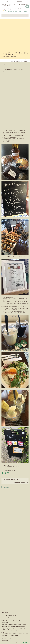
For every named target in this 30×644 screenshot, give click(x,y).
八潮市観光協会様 (15, 638)
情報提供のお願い (9, 620)
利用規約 (12, 610)
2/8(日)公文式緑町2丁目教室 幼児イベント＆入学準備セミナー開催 (15, 583)
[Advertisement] (15, 36)
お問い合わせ (22, 620)
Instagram (15, 625)
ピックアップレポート (7, 566)
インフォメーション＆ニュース (9, 564)
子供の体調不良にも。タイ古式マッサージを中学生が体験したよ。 (14, 598)
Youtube (15, 630)
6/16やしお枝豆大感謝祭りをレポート (10, 429)
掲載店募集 (16, 620)
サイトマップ (17, 610)
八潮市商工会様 (22, 638)
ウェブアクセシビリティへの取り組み (15, 612)
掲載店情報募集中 (21, 1)
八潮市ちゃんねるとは (11, 1)
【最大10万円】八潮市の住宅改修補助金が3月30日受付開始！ (13, 575)
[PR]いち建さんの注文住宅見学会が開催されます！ (11, 584)
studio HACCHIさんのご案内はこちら (10, 416)
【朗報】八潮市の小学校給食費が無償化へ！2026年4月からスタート (14, 574)
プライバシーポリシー (15, 615)
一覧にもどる (6, 436)
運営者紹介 (20, 618)
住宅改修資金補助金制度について (21, 431)
